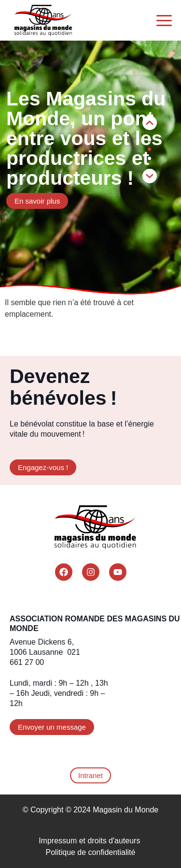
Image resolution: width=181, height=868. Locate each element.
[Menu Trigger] (164, 21)
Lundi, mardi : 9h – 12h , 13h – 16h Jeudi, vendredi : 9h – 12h (59, 693)
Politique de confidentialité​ (91, 852)
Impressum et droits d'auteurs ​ (90, 841)
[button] (150, 176)
